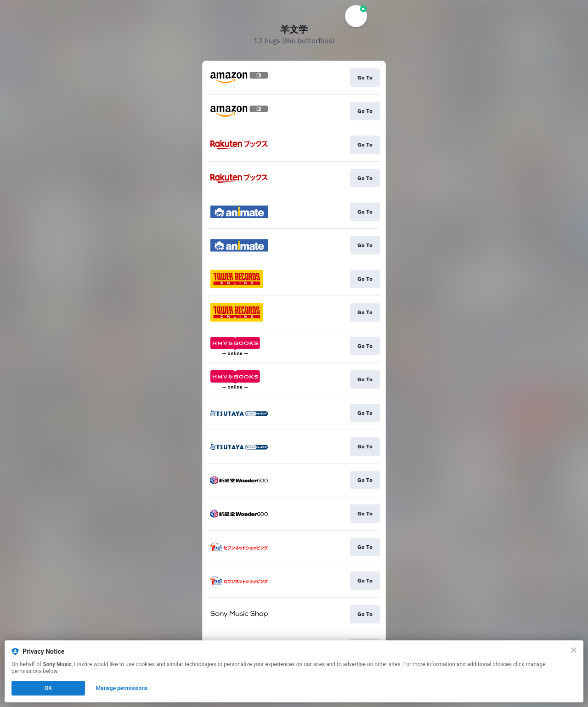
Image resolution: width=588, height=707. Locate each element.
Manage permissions (122, 688)
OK (48, 688)
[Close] (574, 650)
